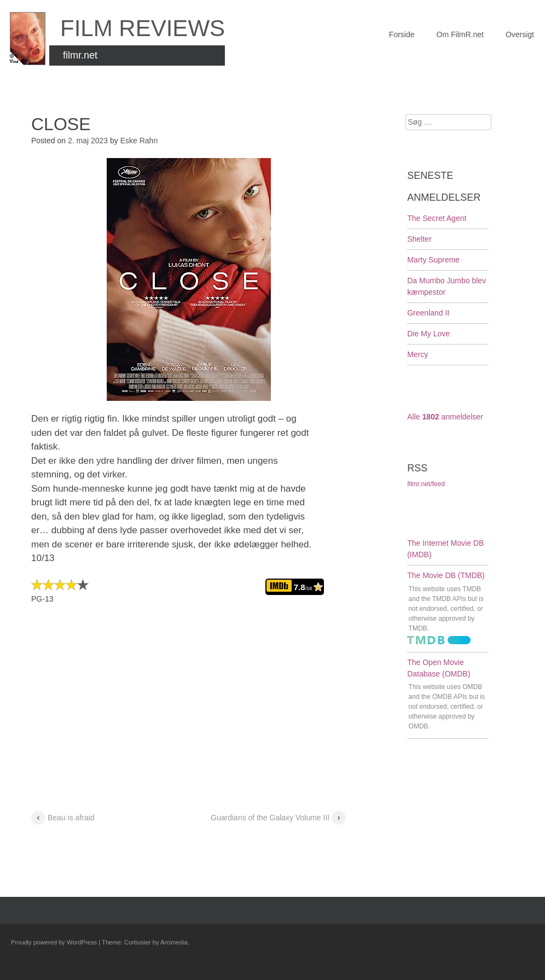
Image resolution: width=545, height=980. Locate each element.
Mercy (418, 354)
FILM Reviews (143, 28)
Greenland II (428, 313)
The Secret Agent (437, 218)
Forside (402, 34)
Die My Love (428, 334)
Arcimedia (174, 942)
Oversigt (520, 34)
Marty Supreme (433, 260)
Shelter (419, 239)
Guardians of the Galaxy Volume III (278, 819)
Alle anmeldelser (445, 417)
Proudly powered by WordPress (54, 942)
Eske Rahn (139, 141)
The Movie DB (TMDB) (446, 575)
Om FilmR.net (460, 34)
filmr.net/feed (426, 484)
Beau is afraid (63, 819)
